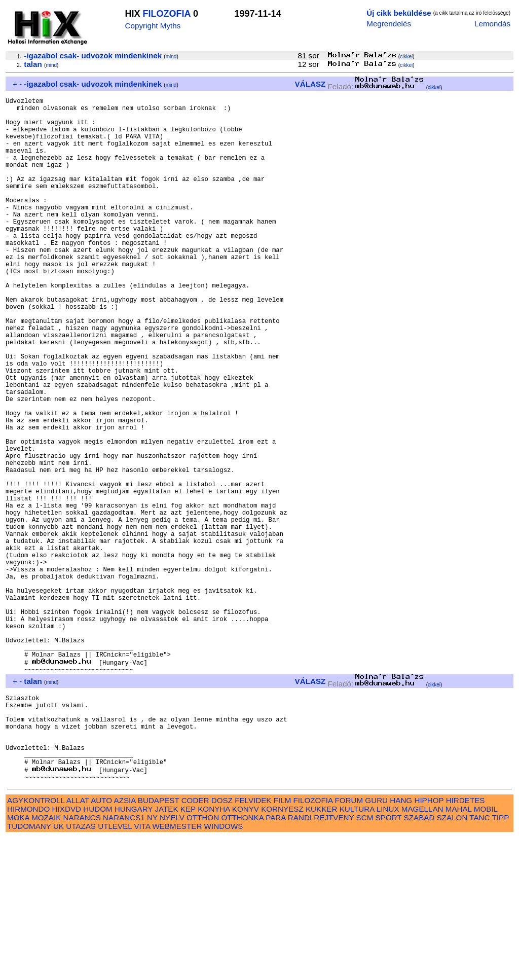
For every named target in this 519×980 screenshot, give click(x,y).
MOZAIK (46, 960)
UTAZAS (81, 969)
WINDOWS (224, 969)
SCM (365, 960)
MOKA (18, 960)
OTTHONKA (242, 960)
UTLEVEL (115, 969)
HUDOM (98, 951)
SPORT (389, 960)
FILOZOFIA (167, 14)
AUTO (101, 943)
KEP (188, 951)
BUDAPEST (159, 943)
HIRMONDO (28, 951)
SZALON (452, 960)
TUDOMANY (29, 969)
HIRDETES (466, 943)
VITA (142, 969)
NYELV (172, 960)
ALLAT (78, 943)
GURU (376, 943)
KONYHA (214, 951)
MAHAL (459, 951)
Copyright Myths (153, 26)
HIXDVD (67, 951)
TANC (479, 960)
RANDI (300, 960)
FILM (283, 943)
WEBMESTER (177, 969)
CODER (195, 943)
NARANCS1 (124, 960)
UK (59, 969)
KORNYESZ (282, 951)
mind (171, 57)
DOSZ (222, 943)
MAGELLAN (422, 951)
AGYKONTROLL (36, 943)
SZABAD (419, 960)
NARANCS (82, 960)
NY (152, 960)
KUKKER (321, 951)
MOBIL (486, 951)
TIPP (501, 960)
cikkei (406, 57)
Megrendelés (389, 24)
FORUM (349, 943)
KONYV (246, 951)
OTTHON (203, 960)
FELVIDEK (253, 943)
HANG (401, 943)
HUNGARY (134, 951)
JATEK (166, 951)
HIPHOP (429, 943)
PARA (275, 960)
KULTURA (357, 951)
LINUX (388, 951)
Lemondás (492, 24)
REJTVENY (334, 960)
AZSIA (125, 943)
